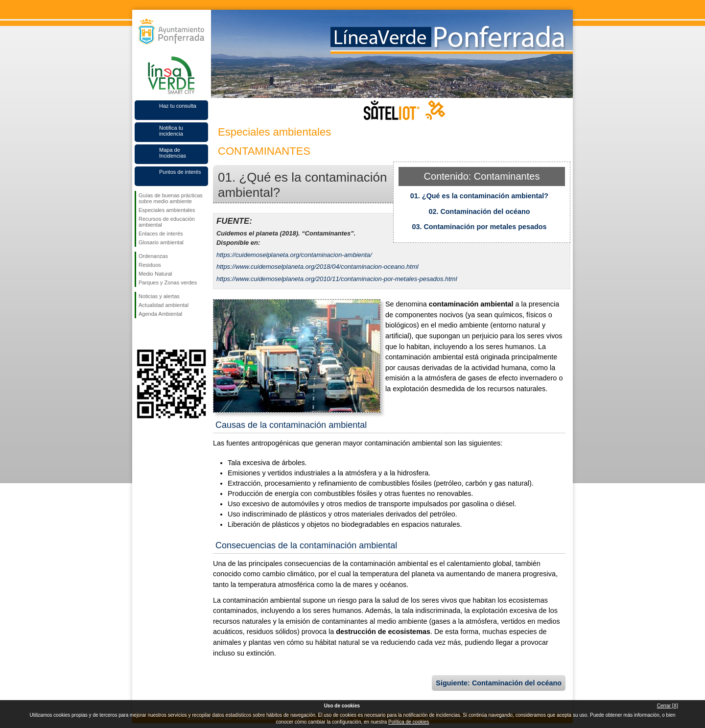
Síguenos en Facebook (141, 334)
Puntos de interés (180, 172)
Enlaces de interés (161, 234)
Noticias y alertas (159, 296)
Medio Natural (155, 274)
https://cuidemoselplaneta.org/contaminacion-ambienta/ (294, 255)
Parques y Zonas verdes (168, 282)
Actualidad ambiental (164, 305)
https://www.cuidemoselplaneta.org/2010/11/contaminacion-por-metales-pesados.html (337, 279)
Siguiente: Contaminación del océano (499, 683)
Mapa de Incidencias (173, 153)
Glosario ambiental (161, 242)
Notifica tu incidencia (171, 131)
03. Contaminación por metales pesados (479, 227)
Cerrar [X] (668, 706)
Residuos (150, 265)
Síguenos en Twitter (157, 334)
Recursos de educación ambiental (167, 222)
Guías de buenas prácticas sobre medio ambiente (171, 198)
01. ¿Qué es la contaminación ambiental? (479, 196)
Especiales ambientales (167, 210)
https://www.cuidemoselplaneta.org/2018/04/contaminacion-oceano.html (317, 267)
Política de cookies (409, 722)
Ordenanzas (153, 256)
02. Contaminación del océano (479, 211)
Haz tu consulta (178, 106)
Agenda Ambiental (160, 314)
